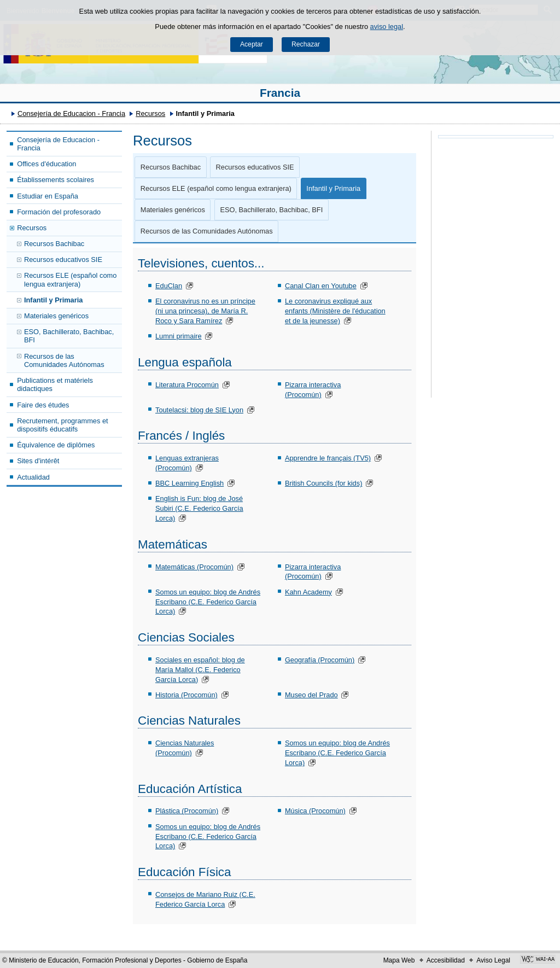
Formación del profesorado (59, 212)
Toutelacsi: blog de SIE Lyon (199, 410)
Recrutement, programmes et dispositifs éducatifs (62, 425)
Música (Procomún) (315, 811)
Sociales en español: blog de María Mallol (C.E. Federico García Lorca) (200, 670)
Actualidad (33, 477)
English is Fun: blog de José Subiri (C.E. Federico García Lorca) (199, 508)
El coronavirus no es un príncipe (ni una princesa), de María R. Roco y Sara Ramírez (205, 311)
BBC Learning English (189, 483)
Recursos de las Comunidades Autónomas (64, 360)
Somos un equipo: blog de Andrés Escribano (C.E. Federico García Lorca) (208, 602)
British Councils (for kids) (324, 483)
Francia (280, 93)
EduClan (169, 286)
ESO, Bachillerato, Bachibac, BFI (69, 336)
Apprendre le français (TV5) (328, 458)
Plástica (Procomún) (187, 811)
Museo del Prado (311, 695)
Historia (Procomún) (186, 695)
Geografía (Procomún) (320, 660)
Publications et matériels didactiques (55, 384)
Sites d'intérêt (38, 461)
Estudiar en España (48, 196)
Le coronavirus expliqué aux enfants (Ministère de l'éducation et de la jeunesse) (335, 311)
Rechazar (306, 44)
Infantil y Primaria (53, 300)
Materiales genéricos (56, 316)
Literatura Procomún (187, 385)
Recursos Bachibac (54, 244)
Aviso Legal (493, 960)
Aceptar (252, 44)
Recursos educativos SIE (63, 260)
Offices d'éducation (46, 164)
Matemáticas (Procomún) (194, 567)
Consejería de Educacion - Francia (71, 113)
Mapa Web (399, 960)
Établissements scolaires (56, 180)
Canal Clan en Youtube (321, 286)
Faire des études (43, 405)
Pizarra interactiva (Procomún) (313, 572)
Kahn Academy (308, 592)
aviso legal (387, 27)
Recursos (150, 113)
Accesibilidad (446, 960)
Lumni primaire (179, 336)
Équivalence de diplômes (56, 445)
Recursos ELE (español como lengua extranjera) (70, 279)
